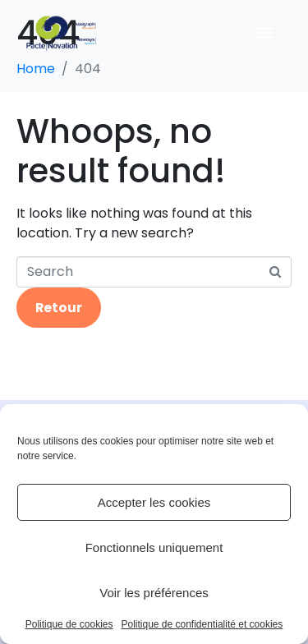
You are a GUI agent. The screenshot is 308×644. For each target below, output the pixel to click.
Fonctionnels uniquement (154, 547)
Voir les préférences (154, 593)
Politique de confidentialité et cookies (202, 625)
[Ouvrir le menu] (265, 33)
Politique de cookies (69, 625)
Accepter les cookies (154, 502)
